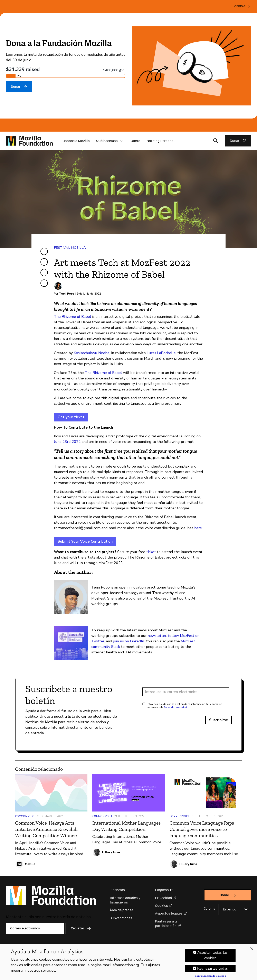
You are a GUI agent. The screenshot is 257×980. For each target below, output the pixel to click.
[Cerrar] (242, 7)
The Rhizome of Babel (73, 317)
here (198, 528)
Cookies (161, 906)
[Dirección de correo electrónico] (186, 692)
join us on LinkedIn (129, 641)
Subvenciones (121, 918)
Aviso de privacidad (175, 707)
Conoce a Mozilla (76, 141)
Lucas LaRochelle (161, 353)
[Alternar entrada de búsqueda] (216, 141)
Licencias (117, 890)
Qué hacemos (107, 141)
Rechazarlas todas (212, 969)
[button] (122, 141)
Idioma (210, 908)
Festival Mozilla (70, 248)
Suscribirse (218, 720)
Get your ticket (71, 417)
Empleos (162, 890)
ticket (151, 552)
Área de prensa (121, 910)
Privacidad (164, 898)
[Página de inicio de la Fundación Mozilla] (29, 141)
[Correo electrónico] (35, 928)
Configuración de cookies (210, 976)
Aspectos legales (169, 913)
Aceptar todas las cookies (212, 955)
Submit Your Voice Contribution (85, 541)
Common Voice (25, 816)
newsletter (157, 636)
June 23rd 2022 (67, 442)
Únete (135, 141)
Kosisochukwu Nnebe (92, 353)
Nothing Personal (161, 141)
